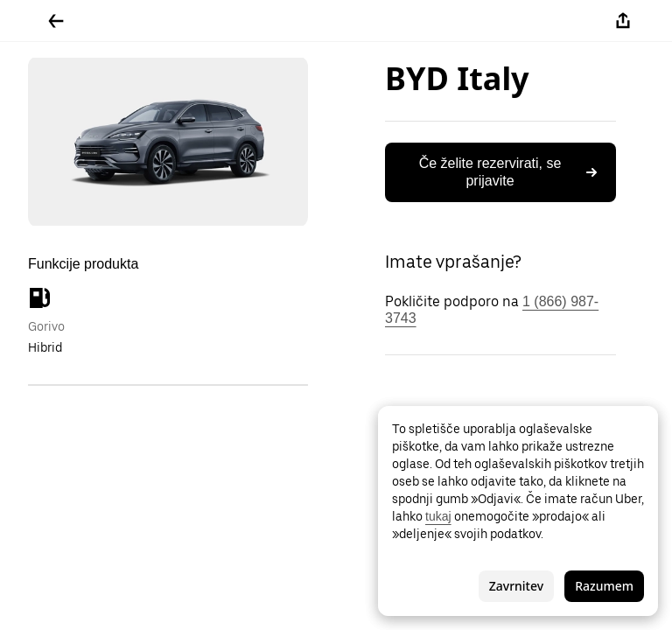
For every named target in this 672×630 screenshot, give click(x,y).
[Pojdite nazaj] (56, 21)
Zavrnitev (516, 586)
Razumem (604, 586)
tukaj (438, 516)
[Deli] (623, 21)
